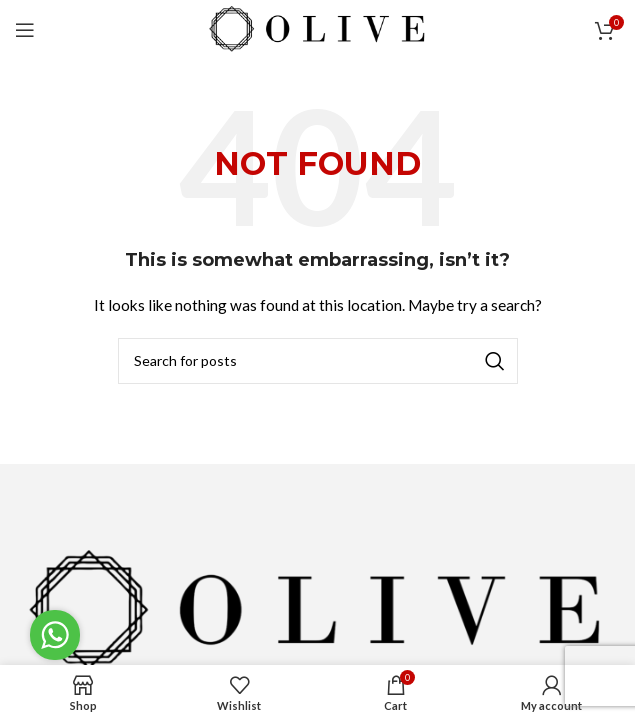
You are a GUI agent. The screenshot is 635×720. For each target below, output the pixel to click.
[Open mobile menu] (25, 30)
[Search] (318, 361)
